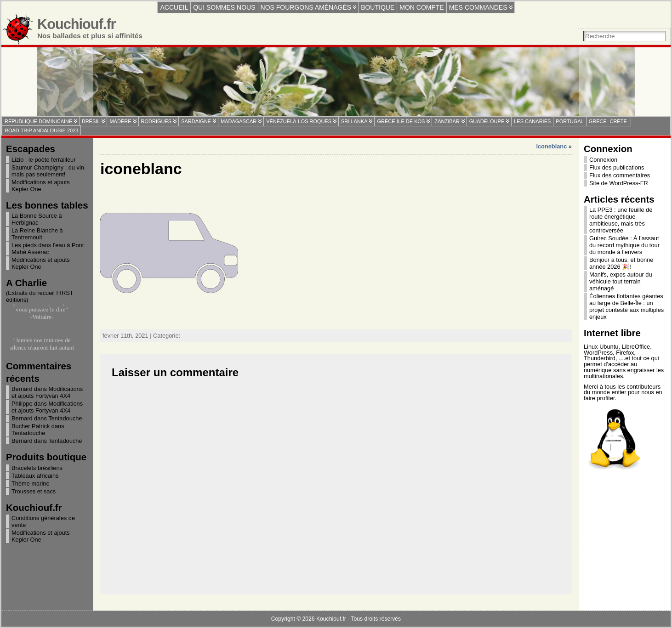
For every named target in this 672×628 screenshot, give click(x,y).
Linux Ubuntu (601, 347)
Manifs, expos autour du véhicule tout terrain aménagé (621, 281)
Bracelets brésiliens (37, 468)
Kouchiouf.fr (77, 24)
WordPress (598, 353)
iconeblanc (551, 146)
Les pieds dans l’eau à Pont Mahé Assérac (48, 249)
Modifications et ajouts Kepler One (41, 186)
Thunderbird (600, 358)
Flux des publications (617, 167)
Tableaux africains (35, 476)
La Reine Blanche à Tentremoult (37, 234)
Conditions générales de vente (43, 521)
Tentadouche (65, 418)
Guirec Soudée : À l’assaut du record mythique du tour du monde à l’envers (624, 245)
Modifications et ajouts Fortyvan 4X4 (47, 392)
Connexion (603, 160)
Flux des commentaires (620, 175)
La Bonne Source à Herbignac (37, 219)
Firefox (625, 353)
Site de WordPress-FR (619, 183)
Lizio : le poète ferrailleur (43, 160)
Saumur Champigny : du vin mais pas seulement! (48, 171)
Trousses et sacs (34, 491)
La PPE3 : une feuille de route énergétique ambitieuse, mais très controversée (621, 220)
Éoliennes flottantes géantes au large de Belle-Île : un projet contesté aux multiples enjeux (626, 306)
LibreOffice (636, 347)
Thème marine (31, 484)
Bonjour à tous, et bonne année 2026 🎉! (621, 263)
